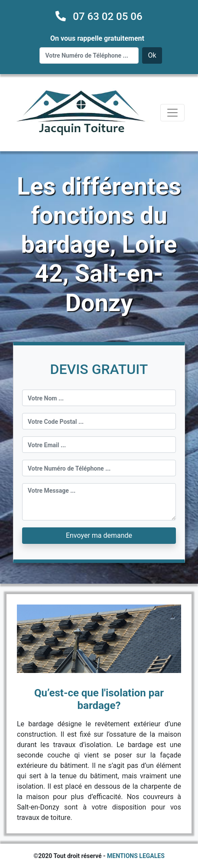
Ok (152, 55)
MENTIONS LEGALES (136, 856)
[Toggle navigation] (172, 113)
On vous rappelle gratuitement (97, 38)
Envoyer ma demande (99, 535)
